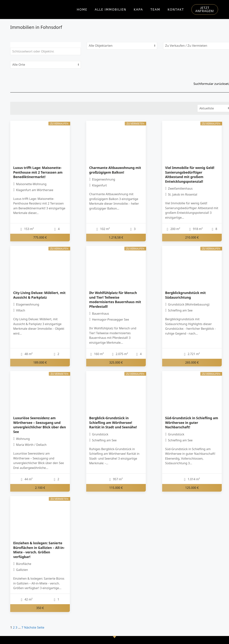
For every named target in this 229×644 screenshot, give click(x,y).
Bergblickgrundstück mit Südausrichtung (185, 295)
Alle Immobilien (110, 9)
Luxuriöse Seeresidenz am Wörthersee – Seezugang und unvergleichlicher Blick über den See (40, 425)
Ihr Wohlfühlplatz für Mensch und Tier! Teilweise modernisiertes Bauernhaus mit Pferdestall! (115, 300)
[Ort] (46, 65)
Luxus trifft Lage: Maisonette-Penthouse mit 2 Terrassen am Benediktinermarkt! (38, 172)
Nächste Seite (34, 627)
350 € (40, 608)
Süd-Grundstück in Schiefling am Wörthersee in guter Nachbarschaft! (192, 422)
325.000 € (116, 362)
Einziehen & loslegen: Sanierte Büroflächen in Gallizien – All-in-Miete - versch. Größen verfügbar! (39, 550)
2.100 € (40, 488)
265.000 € (192, 362)
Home (82, 9)
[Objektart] (122, 46)
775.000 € (40, 237)
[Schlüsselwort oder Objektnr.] (46, 51)
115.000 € (116, 488)
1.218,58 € (116, 237)
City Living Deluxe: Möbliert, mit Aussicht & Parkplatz (39, 295)
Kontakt (176, 9)
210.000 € (192, 237)
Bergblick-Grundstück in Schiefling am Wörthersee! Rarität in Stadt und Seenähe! (113, 422)
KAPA (138, 9)
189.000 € (40, 362)
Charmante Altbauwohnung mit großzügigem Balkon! (115, 170)
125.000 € (192, 488)
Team (155, 9)
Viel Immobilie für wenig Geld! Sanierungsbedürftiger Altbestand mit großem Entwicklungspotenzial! (190, 175)
